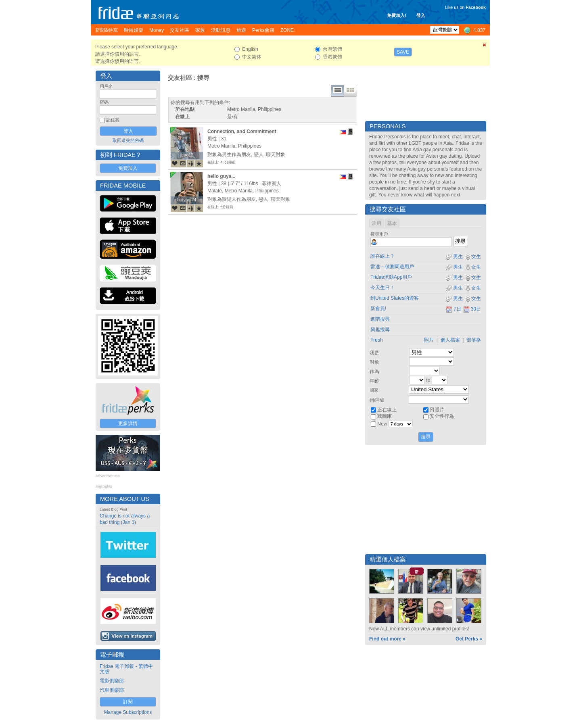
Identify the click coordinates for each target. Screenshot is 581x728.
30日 (472, 309)
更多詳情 (128, 423)
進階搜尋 (380, 319)
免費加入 (128, 168)
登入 (421, 15)
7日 (454, 309)
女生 (473, 257)
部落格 (474, 340)
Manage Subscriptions (128, 712)
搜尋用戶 (379, 234)
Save (403, 52)
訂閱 (128, 702)
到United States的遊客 (395, 298)
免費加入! (397, 15)
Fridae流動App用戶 (391, 277)
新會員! (378, 309)
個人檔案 (450, 340)
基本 (392, 223)
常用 (376, 223)
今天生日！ (382, 288)
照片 (429, 340)
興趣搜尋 (380, 330)
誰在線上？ (382, 256)
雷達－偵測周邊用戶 (392, 267)
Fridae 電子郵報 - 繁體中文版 (126, 669)
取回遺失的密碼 (128, 140)
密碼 (104, 102)
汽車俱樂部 (112, 690)
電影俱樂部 (112, 681)
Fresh (377, 340)
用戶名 (106, 86)
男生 (454, 257)
